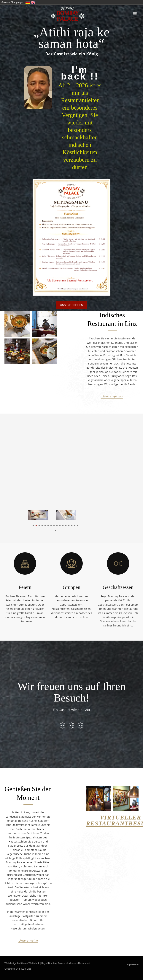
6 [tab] (48, 525)
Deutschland (28, 2)
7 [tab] (51, 525)
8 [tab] (54, 525)
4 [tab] (42, 525)
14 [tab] (72, 525)
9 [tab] (57, 525)
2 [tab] (36, 525)
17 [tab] (55, 531)
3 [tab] (39, 525)
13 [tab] (69, 525)
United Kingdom (33, 2)
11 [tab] (63, 525)
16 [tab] (78, 525)
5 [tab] (45, 525)
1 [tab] (33, 525)
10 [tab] (60, 525)
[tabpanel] (42, 515)
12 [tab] (66, 525)
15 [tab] (75, 525)
